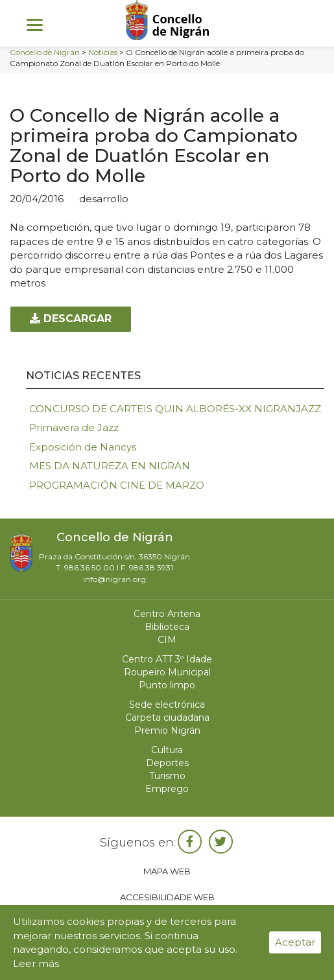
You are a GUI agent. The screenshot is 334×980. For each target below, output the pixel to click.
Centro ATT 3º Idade (167, 659)
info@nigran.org (114, 579)
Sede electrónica (167, 705)
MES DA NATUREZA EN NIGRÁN (110, 466)
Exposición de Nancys (83, 447)
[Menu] (35, 24)
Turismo (167, 776)
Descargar (71, 319)
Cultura (167, 750)
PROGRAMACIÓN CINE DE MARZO (117, 485)
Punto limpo (167, 685)
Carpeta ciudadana (167, 717)
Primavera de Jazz (74, 427)
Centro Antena (167, 614)
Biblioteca (167, 627)
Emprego (167, 789)
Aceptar (295, 942)
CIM (167, 640)
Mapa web (167, 871)
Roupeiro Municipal (167, 672)
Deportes (167, 763)
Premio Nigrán (167, 730)
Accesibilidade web (167, 897)
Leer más (36, 963)
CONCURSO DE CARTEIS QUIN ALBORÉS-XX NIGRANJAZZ (175, 409)
